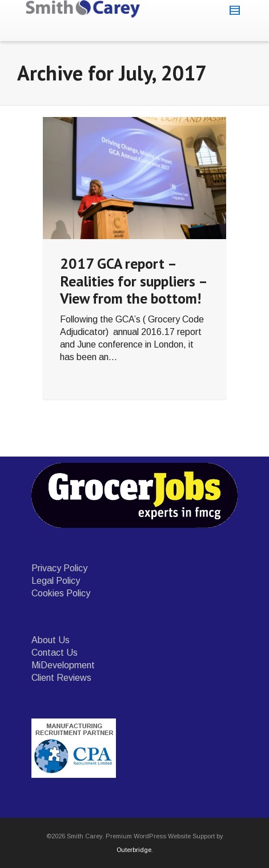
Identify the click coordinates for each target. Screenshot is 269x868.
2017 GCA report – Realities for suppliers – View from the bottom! (133, 281)
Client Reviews (61, 678)
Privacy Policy (59, 568)
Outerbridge (134, 850)
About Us (51, 640)
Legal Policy (56, 581)
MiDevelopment (63, 665)
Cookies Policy (61, 593)
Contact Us (55, 653)
